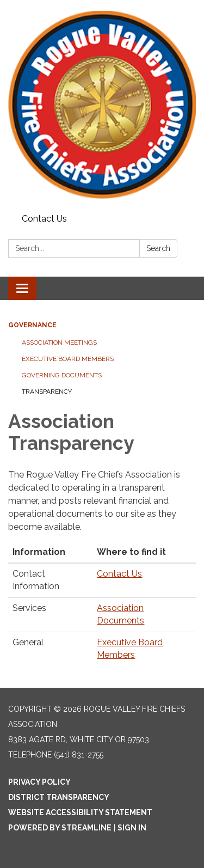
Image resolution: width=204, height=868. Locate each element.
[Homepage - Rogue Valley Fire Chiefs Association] (102, 105)
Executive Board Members (68, 359)
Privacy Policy (39, 782)
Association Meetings (59, 343)
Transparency (47, 392)
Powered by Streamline (60, 828)
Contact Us (44, 219)
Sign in (132, 828)
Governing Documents (62, 375)
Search (158, 248)
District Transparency (59, 797)
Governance (32, 325)
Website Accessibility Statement (80, 812)
